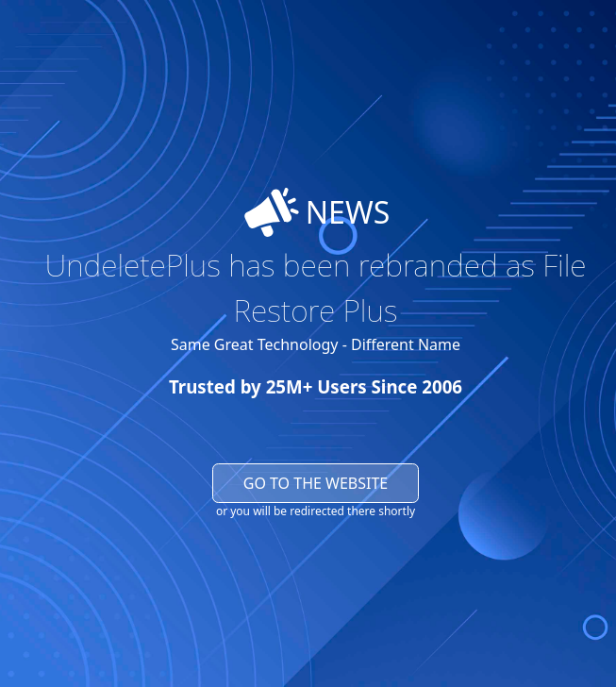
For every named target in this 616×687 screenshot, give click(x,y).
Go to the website (316, 483)
